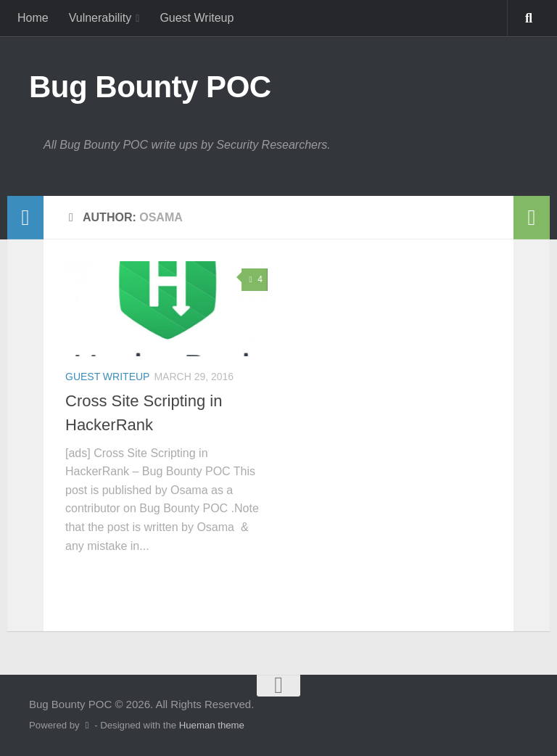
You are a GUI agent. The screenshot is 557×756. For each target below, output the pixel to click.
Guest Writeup (197, 18)
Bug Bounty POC (150, 87)
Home (33, 18)
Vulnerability (100, 18)
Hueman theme (212, 725)
